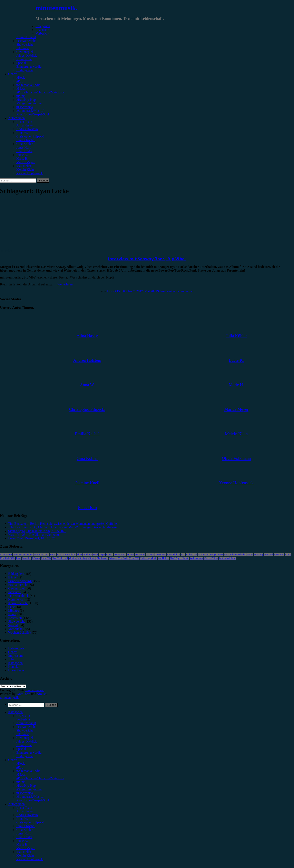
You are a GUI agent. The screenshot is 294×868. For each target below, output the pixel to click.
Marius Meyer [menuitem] (26, 848)
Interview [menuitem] (23, 734)
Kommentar (24, 59)
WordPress (23, 694)
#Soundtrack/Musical (30, 111)
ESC (183, 555)
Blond (80, 555)
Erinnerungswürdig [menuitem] (29, 752)
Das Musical (120, 555)
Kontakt (13, 667)
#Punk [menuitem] (21, 782)
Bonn (95, 555)
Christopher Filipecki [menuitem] (30, 822)
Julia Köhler (24, 151)
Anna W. (22, 133)
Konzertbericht (26, 37)
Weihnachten (196, 558)
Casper (102, 555)
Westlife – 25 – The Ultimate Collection (34, 535)
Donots (131, 555)
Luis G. (112, 291)
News (12, 614)
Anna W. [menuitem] (22, 819)
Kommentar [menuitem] (24, 745)
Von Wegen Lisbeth (179, 558)
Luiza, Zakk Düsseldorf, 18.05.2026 (32, 538)
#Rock (21, 78)
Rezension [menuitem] (23, 716)
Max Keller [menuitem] (24, 852)
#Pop (20, 81)
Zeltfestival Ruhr (227, 558)
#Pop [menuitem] (20, 767)
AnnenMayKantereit (23, 555)
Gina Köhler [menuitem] (24, 830)
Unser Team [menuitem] (24, 808)
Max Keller (24, 166)
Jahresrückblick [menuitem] (27, 741)
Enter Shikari (174, 555)
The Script (124, 558)
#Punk (21, 96)
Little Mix (46, 558)
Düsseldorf (161, 555)
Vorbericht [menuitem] (23, 719)
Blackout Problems (66, 555)
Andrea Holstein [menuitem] (27, 815)
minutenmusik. (56, 8)
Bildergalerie (25, 70)
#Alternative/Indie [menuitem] (28, 771)
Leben (12, 607)
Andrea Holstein (27, 129)
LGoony (36, 558)
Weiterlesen (65, 284)
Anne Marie (6, 555)
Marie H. (22, 158)
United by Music (149, 558)
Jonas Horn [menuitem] (24, 833)
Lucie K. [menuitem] (22, 841)
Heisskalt (269, 555)
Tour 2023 (135, 558)
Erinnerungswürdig (29, 67)
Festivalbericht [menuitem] (26, 727)
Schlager (113, 558)
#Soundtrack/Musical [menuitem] (30, 797)
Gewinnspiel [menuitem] (25, 738)
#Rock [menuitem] (21, 763)
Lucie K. (22, 155)
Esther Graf (192, 555)
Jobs (11, 659)
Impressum (15, 656)
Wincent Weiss (211, 558)
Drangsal (150, 555)
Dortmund (140, 555)
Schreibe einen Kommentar (175, 291)
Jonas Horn (24, 147)
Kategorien (43, 26)
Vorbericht (42, 33)
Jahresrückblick (27, 55)
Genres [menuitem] (13, 760)
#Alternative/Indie (28, 85)
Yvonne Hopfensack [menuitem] (30, 859)
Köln (13, 558)
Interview (23, 48)
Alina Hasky (24, 125)
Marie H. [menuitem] (22, 844)
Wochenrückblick (20, 633)
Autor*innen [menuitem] (16, 804)
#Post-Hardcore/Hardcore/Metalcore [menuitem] (40, 778)
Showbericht (25, 44)
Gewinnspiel (25, 52)
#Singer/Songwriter (29, 103)
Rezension (42, 30)
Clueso (110, 555)
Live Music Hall (60, 558)
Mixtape (14, 610)
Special (21, 63)
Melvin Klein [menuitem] (25, 855)
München (82, 558)
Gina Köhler (24, 144)
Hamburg (259, 555)
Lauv (19, 558)
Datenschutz (16, 648)
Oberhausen (102, 558)
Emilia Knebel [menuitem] (26, 826)
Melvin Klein (25, 169)
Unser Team (24, 122)
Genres (13, 74)
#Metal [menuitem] (21, 775)
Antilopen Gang (41, 555)
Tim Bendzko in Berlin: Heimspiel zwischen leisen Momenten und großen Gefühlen (63, 524)
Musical (73, 558)
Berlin (53, 555)
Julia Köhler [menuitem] (24, 837)
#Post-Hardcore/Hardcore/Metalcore (40, 92)
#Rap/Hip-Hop (26, 100)
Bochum (87, 555)
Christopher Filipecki (30, 136)
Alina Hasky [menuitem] (24, 811)
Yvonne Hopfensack (30, 173)
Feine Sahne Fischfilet (234, 555)
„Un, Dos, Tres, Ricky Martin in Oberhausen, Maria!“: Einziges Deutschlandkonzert (63, 527)
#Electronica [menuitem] (25, 793)
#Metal (21, 89)
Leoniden (26, 558)
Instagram (279, 555)
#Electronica (25, 107)
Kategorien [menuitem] (15, 712)
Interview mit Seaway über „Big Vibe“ (147, 259)
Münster (91, 558)
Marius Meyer (26, 162)
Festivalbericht (26, 41)
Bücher (13, 577)
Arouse (41, 694)
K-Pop (288, 555)
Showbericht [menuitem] (25, 730)
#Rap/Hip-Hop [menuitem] (26, 786)
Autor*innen (16, 118)
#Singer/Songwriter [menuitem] (29, 789)
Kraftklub (5, 558)
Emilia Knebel (26, 140)
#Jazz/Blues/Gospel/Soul (33, 114)
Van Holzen (163, 558)
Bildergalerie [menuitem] (25, 756)
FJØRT (250, 555)
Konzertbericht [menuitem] (26, 723)
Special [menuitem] (21, 749)
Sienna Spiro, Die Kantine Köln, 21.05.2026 (37, 531)
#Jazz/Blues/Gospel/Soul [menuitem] (33, 800)
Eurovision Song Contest (210, 555)
